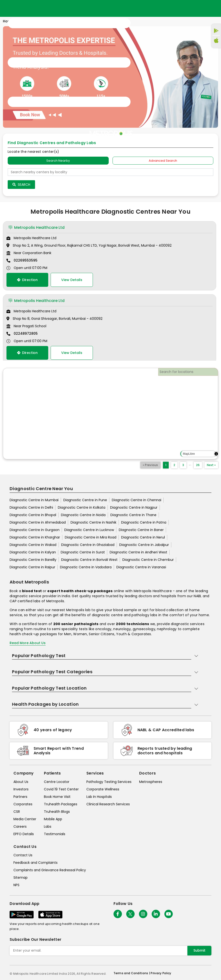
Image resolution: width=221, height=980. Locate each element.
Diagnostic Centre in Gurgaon (35, 530)
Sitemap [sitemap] (21, 878)
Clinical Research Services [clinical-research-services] (108, 804)
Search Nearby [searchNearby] (58, 161)
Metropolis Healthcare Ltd (36, 227)
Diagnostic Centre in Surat (83, 552)
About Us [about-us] (21, 782)
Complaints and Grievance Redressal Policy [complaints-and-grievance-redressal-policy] (50, 870)
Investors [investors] (21, 789)
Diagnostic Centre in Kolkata (82, 507)
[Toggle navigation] (69, 63)
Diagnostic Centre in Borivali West (89, 560)
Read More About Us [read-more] (28, 643)
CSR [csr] (17, 812)
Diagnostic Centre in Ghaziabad (88, 545)
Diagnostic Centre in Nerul (143, 537)
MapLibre (189, 454)
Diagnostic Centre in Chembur (148, 560)
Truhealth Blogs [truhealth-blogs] (57, 812)
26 (198, 465)
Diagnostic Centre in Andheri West (138, 552)
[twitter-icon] (130, 914)
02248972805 (26, 333)
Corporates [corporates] (23, 804)
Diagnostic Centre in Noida (83, 515)
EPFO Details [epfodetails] (24, 834)
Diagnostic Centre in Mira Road (91, 537)
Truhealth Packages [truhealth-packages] (61, 804)
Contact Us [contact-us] (23, 855)
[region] (110, 414)
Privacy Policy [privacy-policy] (161, 973)
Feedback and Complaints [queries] (36, 863)
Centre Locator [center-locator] (57, 782)
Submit (199, 950)
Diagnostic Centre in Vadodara (86, 567)
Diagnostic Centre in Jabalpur (144, 545)
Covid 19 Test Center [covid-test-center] (61, 789)
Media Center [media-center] (25, 819)
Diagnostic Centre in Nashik (93, 522)
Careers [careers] (20, 826)
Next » (211, 465)
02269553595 (26, 260)
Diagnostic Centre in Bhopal (33, 515)
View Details (72, 280)
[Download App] (22, 915)
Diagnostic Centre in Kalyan (33, 552)
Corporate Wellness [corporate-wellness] (103, 789)
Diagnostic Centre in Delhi (31, 507)
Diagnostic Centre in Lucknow (89, 530)
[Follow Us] (118, 914)
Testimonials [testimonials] (55, 834)
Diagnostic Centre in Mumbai (34, 500)
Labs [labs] (48, 826)
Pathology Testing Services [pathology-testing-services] (109, 782)
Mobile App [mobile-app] (53, 819)
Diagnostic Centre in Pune (85, 500)
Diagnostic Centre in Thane (133, 515)
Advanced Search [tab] (163, 161)
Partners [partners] (20, 797)
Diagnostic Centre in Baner (141, 530)
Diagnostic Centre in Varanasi (141, 567)
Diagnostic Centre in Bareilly (33, 560)
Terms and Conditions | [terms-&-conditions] (132, 973)
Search (21, 185)
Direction (27, 280)
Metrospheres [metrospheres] (151, 782)
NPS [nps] (16, 885)
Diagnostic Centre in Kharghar (35, 537)
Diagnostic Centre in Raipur (32, 567)
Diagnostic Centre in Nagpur (134, 507)
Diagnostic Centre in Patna (144, 522)
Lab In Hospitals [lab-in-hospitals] (99, 797)
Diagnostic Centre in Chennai (137, 500)
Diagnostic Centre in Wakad (33, 545)
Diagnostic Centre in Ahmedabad (38, 522)
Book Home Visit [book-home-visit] (57, 797)
